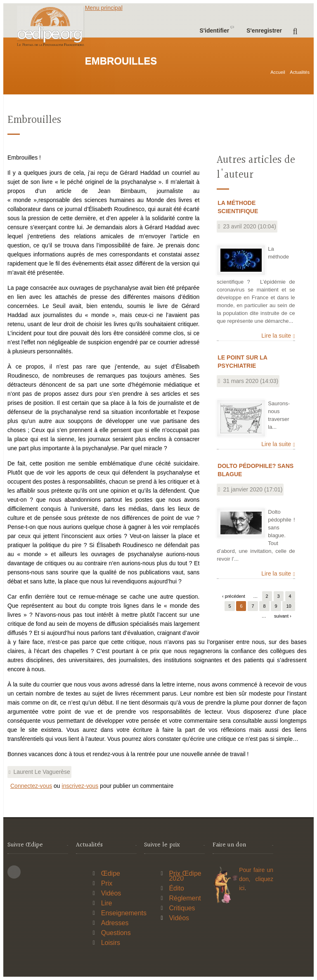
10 (289, 606)
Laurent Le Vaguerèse (42, 772)
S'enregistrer (264, 31)
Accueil (278, 72)
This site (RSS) (14, 872)
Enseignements (124, 913)
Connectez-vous (31, 786)
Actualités (300, 72)
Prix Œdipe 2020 (185, 876)
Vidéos (111, 893)
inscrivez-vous (80, 786)
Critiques (182, 908)
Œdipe (111, 873)
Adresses (115, 923)
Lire (107, 903)
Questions (116, 933)
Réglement (185, 898)
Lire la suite (276, 336)
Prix (107, 883)
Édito (176, 888)
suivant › (283, 616)
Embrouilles (34, 120)
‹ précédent (234, 596)
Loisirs (111, 943)
